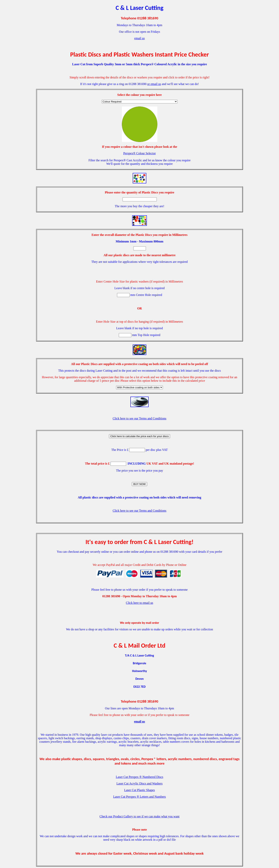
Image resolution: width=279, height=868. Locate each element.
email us (139, 38)
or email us (154, 84)
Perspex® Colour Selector (139, 153)
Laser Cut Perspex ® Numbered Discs (140, 777)
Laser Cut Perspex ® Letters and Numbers (139, 797)
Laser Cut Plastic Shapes (140, 790)
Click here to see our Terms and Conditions (139, 418)
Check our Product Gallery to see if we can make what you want (139, 816)
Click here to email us (139, 603)
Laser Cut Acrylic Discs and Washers (139, 783)
